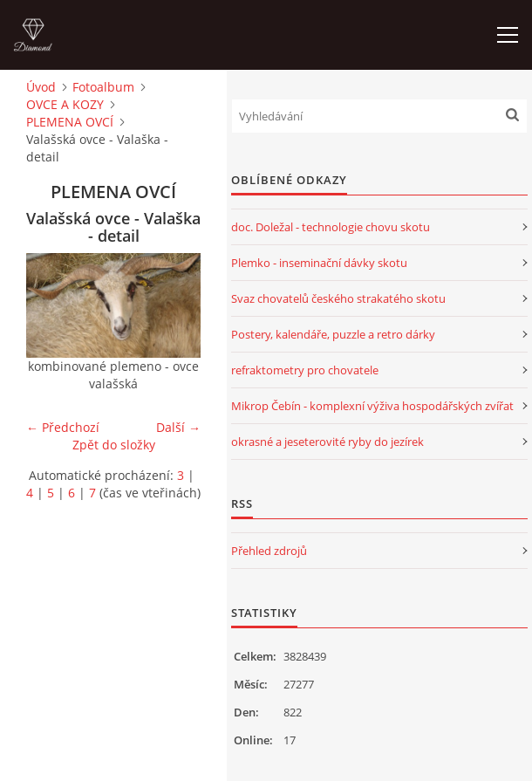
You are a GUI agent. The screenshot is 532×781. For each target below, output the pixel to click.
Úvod (41, 87)
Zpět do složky (114, 445)
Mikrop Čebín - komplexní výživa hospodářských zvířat (372, 406)
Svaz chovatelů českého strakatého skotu (338, 298)
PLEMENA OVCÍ (70, 122)
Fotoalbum (103, 87)
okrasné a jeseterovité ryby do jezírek (327, 442)
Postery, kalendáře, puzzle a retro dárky (333, 334)
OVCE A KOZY (65, 104)
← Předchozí (63, 427)
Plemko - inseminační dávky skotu (319, 263)
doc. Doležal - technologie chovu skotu (331, 227)
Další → (178, 427)
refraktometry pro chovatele (305, 370)
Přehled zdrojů (269, 551)
